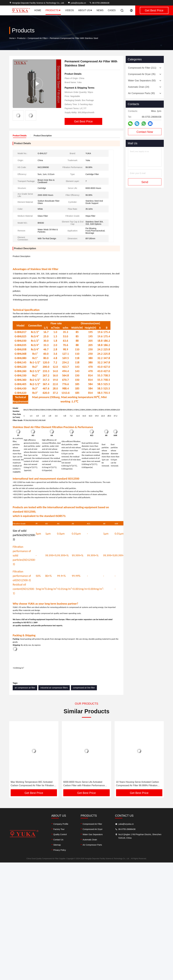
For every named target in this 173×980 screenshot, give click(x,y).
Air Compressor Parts (92, 845)
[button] (16, 756)
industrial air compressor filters (54, 688)
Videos (69, 10)
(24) (139, 87)
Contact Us (58, 840)
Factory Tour (59, 829)
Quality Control (60, 834)
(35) (142, 74)
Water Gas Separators (93, 834)
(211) (142, 68)
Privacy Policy (60, 850)
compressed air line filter (84, 688)
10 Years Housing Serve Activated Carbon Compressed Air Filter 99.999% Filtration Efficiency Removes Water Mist (138, 784)
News (100, 10)
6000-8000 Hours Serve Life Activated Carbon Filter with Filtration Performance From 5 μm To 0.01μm (84, 784)
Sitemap (57, 845)
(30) (141, 93)
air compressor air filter (25, 688)
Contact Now (145, 132)
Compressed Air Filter (37, 38)
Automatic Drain (90, 840)
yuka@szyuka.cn (77, 3)
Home (38, 10)
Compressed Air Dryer (93, 829)
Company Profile (61, 824)
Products (53, 10)
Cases (112, 10)
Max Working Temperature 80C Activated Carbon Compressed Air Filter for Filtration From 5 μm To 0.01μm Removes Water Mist (33, 784)
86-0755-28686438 (99, 3)
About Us (85, 10)
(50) (142, 81)
